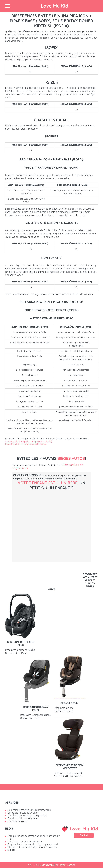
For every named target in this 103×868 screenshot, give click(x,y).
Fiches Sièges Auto (17, 821)
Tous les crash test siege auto (23, 818)
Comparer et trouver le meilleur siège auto (29, 810)
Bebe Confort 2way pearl (36, 708)
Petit (34, 542)
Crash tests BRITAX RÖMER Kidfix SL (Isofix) (26, 444)
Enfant (61, 572)
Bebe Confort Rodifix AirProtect (70, 767)
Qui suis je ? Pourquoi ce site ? (23, 813)
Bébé (38, 514)
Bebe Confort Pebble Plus (21, 643)
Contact (84, 835)
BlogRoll (12, 850)
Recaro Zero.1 (70, 703)
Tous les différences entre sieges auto (27, 815)
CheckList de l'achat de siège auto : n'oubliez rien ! (33, 847)
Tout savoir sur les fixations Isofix (25, 842)
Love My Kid (55, 6)
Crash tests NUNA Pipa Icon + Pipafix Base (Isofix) (29, 441)
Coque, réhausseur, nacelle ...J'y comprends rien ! (33, 844)
